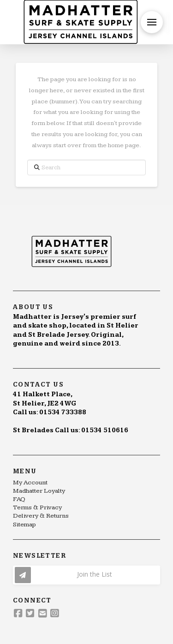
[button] (152, 22)
